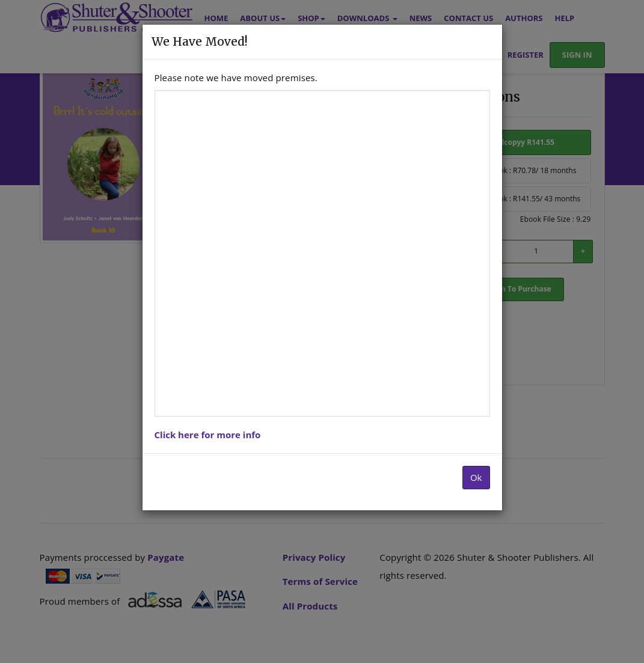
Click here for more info (208, 435)
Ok (476, 477)
